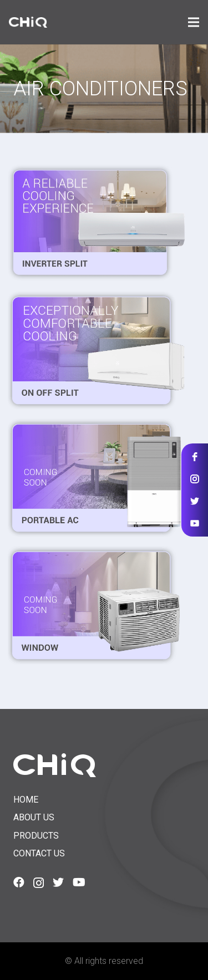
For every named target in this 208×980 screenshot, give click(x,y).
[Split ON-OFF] (97, 351)
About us (34, 817)
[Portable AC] (97, 478)
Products (36, 836)
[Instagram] (39, 883)
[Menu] (194, 22)
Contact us (39, 853)
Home (26, 800)
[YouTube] (79, 882)
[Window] (97, 605)
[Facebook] (19, 882)
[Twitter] (58, 882)
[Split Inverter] (97, 223)
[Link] (28, 22)
